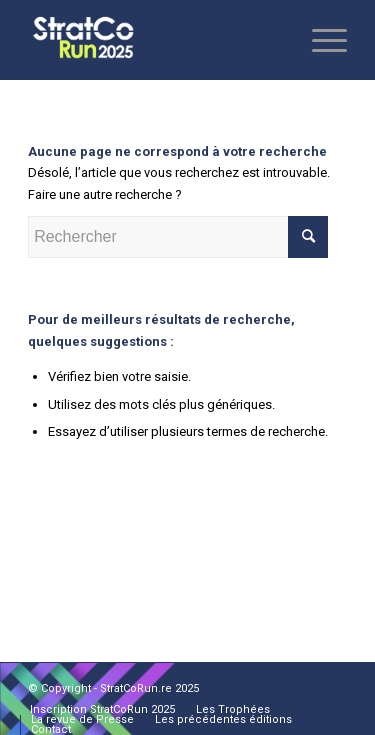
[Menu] (319, 40)
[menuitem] (102, 710)
